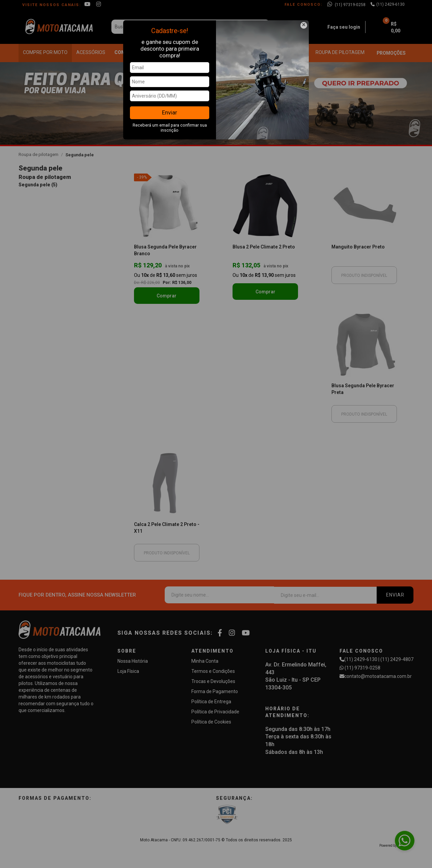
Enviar (170, 112)
